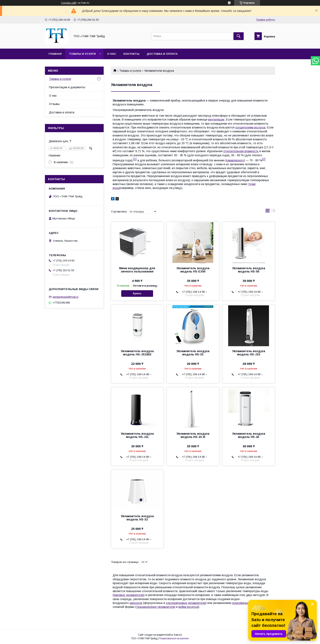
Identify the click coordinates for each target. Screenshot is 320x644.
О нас (112, 54)
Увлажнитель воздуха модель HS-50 (249, 270)
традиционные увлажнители (156, 607)
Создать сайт (69, 3)
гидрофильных (242, 603)
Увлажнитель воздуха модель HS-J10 (249, 353)
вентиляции (216, 119)
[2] (264, 159)
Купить (137, 294)
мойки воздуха (188, 607)
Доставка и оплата (162, 54)
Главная (55, 54)
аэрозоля (136, 603)
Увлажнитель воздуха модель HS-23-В (193, 435)
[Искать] (239, 36)
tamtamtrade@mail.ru (66, 297)
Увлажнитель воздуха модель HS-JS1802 (137, 353)
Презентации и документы (67, 87)
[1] (135, 159)
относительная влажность (241, 151)
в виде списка (273, 212)
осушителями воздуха (250, 127)
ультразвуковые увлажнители (186, 603)
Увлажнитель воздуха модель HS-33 (193, 353)
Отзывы (54, 104)
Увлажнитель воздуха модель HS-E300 (193, 270)
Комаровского (235, 160)
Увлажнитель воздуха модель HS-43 (249, 435)
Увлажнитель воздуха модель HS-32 (137, 518)
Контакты (131, 54)
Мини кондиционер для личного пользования (137, 270)
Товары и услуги (82, 54)
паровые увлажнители (129, 595)
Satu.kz (178, 635)
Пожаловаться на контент (174, 638)
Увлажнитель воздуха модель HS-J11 (137, 435)
